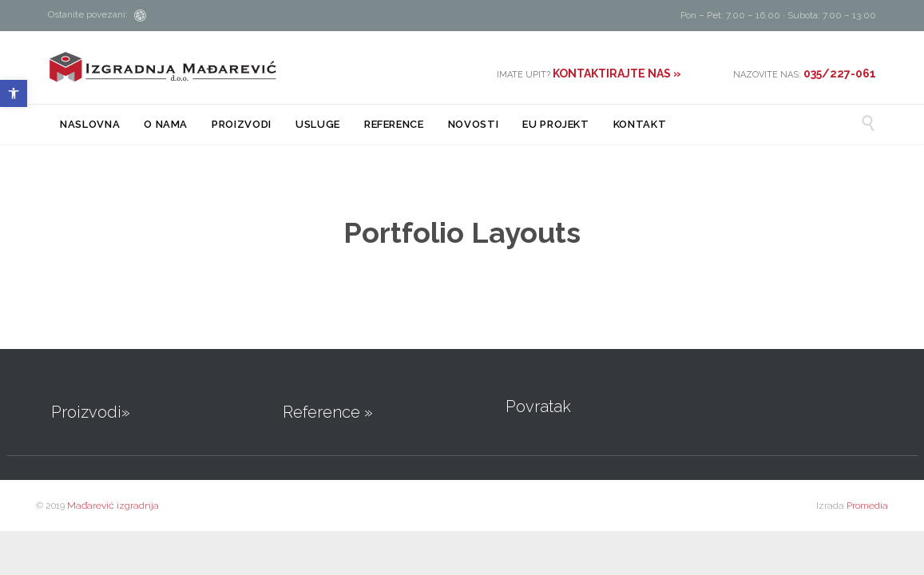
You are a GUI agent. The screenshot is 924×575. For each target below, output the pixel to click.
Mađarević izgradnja (113, 506)
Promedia (867, 506)
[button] (14, 93)
